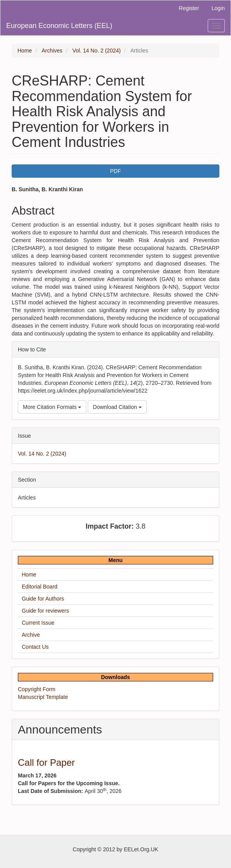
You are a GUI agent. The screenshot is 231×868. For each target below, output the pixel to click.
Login (218, 8)
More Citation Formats (52, 407)
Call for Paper (46, 762)
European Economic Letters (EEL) (59, 26)
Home (25, 51)
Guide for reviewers (45, 611)
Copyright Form (36, 689)
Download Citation (117, 407)
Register (189, 8)
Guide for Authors (43, 599)
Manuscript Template (43, 697)
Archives (52, 51)
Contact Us (35, 647)
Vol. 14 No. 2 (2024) (96, 51)
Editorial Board (40, 587)
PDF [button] (116, 171)
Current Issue (38, 623)
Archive (31, 635)
